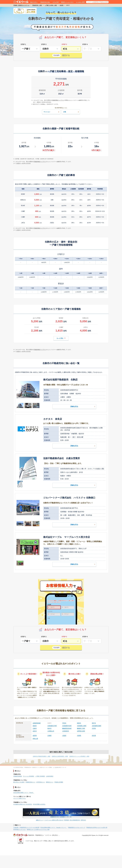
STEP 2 (44, 44)
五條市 (35, 728)
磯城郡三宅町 (81, 728)
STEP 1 (23, 44)
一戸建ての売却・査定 (51, 5)
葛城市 (35, 726)
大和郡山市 (51, 731)
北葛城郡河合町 (67, 726)
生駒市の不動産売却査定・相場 (42, 756)
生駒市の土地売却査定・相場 (60, 756)
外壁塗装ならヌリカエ (20, 830)
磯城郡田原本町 (67, 728)
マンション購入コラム (20, 798)
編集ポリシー (40, 820)
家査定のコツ (50, 782)
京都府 (49, 736)
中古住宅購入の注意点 (39, 804)
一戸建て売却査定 (40, 776)
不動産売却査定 (18, 776)
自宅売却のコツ (41, 782)
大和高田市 (66, 731)
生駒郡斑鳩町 (37, 723)
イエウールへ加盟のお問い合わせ (54, 820)
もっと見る (61, 338)
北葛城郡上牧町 (82, 726)
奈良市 (35, 731)
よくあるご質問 (80, 2)
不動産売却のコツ (30, 782)
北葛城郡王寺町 (52, 726)
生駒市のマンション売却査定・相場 (79, 756)
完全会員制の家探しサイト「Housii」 (24, 793)
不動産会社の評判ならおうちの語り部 (97, 828)
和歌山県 (35, 739)
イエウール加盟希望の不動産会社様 (97, 2)
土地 (71, 112)
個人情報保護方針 (75, 820)
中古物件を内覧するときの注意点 (23, 804)
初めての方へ (34, 2)
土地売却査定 (50, 776)
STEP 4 (85, 44)
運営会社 (83, 820)
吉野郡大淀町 (81, 731)
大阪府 (64, 736)
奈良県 (62, 5)
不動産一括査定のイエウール (21, 5)
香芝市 (94, 723)
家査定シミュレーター (67, 2)
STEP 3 (64, 44)
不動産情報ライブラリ (40, 162)
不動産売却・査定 (37, 5)
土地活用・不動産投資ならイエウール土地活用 (26, 828)
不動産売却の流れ (45, 2)
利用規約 (67, 820)
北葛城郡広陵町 (97, 726)
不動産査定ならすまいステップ (77, 828)
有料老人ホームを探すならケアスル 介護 (38, 830)
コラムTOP (56, 2)
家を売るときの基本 (19, 782)
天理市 (94, 728)
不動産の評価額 (59, 782)
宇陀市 (64, 723)
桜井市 (49, 728)
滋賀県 (35, 736)
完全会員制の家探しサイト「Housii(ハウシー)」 (54, 828)
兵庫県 (79, 736)
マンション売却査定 (29, 776)
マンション (52, 112)
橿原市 (79, 723)
